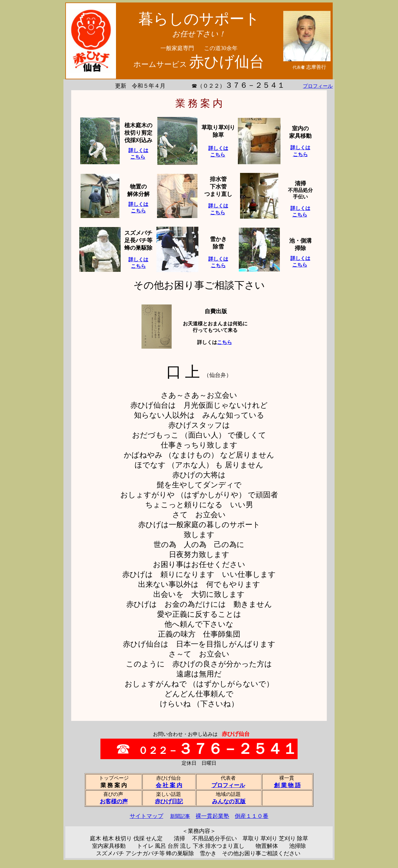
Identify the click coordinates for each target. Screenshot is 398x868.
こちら (224, 342)
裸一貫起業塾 (212, 816)
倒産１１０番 (252, 816)
